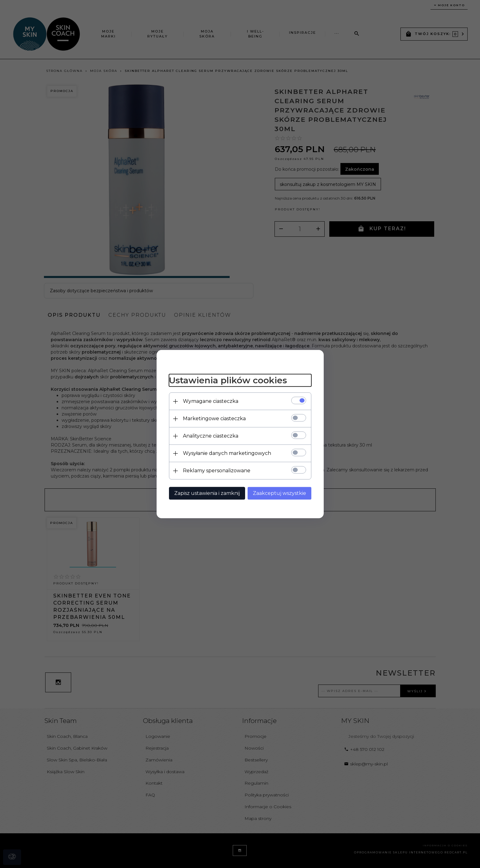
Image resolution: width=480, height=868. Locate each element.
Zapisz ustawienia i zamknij (207, 493)
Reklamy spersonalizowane (217, 471)
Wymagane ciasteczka (211, 401)
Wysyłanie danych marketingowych (227, 453)
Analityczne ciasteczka (211, 436)
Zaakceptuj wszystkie (279, 493)
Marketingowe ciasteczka (214, 419)
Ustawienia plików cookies (228, 381)
